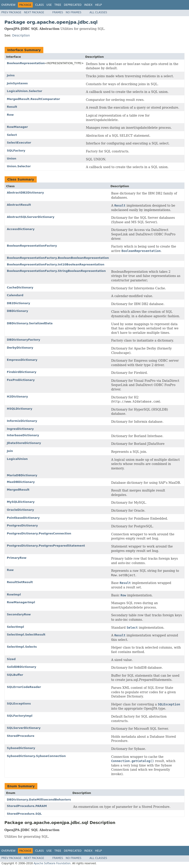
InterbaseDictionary (23, 435)
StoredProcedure (21, 736)
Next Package (34, 12)
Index (88, 5)
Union (11, 158)
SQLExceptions (19, 704)
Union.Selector (19, 166)
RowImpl (14, 594)
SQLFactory (16, 151)
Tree (58, 5)
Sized (11, 659)
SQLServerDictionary (24, 728)
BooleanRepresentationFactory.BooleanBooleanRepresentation (58, 258)
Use (49, 5)
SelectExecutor (19, 143)
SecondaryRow (19, 614)
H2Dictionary (17, 397)
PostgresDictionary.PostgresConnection (39, 533)
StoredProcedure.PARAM (27, 806)
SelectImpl (15, 627)
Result (12, 107)
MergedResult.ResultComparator (33, 99)
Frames (58, 12)
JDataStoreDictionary (24, 443)
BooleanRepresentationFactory (32, 246)
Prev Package (11, 12)
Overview (8, 5)
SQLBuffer (15, 675)
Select (12, 135)
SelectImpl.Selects (22, 647)
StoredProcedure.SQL (24, 814)
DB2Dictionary (18, 303)
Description (21, 35)
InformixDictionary (22, 421)
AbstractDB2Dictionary (25, 193)
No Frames (73, 12)
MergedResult (18, 490)
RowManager (17, 127)
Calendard (15, 295)
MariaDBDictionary (22, 475)
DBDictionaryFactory (24, 340)
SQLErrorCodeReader (24, 687)
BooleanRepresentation (26, 63)
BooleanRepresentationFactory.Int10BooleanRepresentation (56, 264)
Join (10, 451)
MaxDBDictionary (21, 482)
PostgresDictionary (22, 525)
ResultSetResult (20, 582)
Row (10, 115)
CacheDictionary (20, 287)
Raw (10, 570)
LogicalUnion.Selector (25, 91)
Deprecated (73, 5)
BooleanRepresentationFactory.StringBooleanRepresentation (56, 271)
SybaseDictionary (21, 748)
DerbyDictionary (20, 348)
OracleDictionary (20, 510)
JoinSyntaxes (17, 83)
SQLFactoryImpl (20, 716)
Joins (11, 75)
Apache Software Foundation (52, 863)
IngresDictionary (20, 429)
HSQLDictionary (20, 409)
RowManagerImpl (21, 602)
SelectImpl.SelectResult (26, 635)
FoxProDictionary (21, 380)
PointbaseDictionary (23, 518)
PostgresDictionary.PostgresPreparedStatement (46, 546)
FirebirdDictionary (22, 372)
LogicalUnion (17, 459)
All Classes (98, 12)
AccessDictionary (21, 229)
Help (98, 5)
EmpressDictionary (22, 360)
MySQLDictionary (21, 502)
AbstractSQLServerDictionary (31, 217)
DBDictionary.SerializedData (30, 323)
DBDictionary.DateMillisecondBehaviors (39, 800)
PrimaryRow (17, 558)
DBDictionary (17, 311)
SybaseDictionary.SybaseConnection (36, 756)
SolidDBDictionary (22, 667)
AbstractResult (19, 205)
